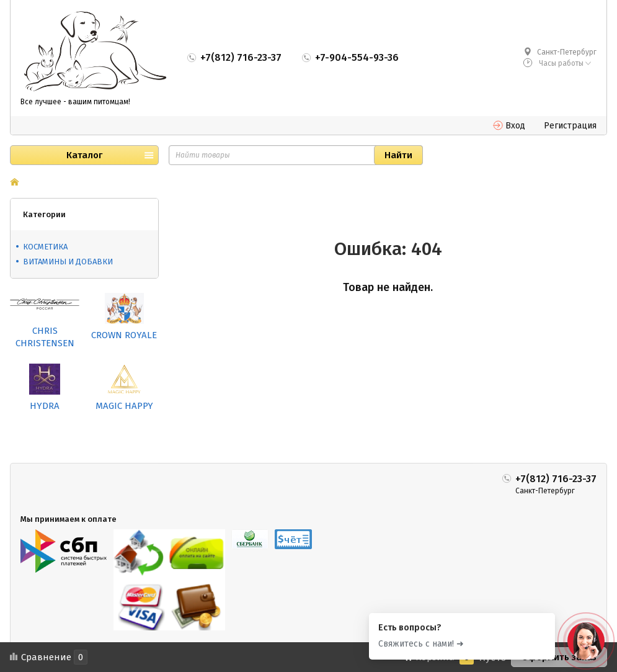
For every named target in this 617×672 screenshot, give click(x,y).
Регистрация (570, 126)
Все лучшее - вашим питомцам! (75, 102)
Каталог (84, 155)
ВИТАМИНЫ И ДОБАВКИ (68, 262)
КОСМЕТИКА (45, 247)
